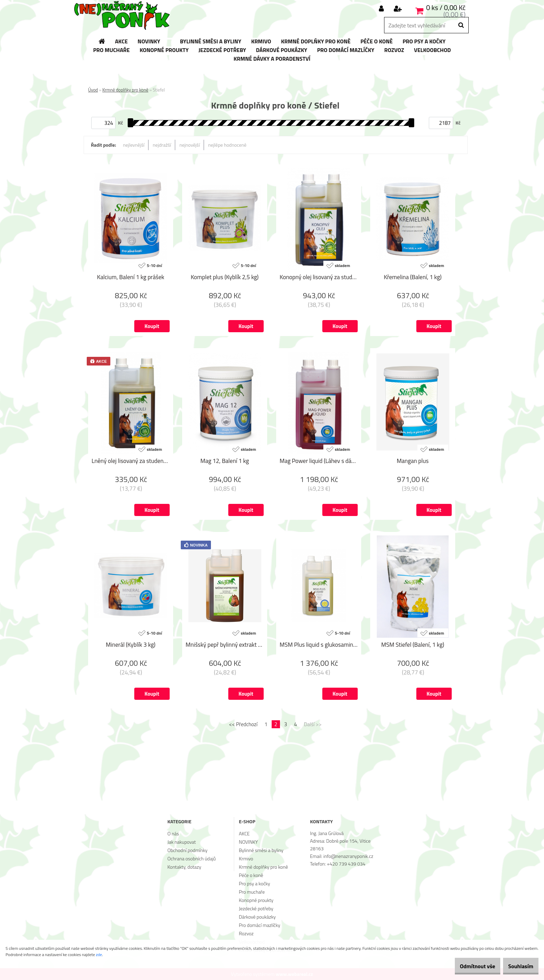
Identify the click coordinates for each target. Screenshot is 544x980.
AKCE (244, 833)
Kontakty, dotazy (184, 867)
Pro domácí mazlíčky (260, 925)
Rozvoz (246, 933)
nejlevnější (134, 145)
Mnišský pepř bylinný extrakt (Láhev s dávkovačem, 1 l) (225, 645)
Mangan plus (413, 461)
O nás (173, 833)
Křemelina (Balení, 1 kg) (413, 277)
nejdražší (162, 145)
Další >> (313, 724)
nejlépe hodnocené (227, 145)
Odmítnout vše (467, 966)
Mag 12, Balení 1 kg (225, 461)
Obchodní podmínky (187, 850)
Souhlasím (517, 966)
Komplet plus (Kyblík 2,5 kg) (225, 277)
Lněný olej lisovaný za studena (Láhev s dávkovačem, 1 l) (131, 461)
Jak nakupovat (181, 842)
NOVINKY (249, 842)
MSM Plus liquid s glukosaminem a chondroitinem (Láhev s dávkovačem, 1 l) (319, 645)
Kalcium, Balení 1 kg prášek (131, 277)
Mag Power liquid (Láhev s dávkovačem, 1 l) (319, 461)
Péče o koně (251, 875)
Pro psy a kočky (255, 883)
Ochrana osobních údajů (192, 858)
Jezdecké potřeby (256, 908)
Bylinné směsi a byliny (261, 850)
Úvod (93, 90)
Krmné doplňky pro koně (125, 90)
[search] (461, 25)
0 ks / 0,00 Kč (446, 7)
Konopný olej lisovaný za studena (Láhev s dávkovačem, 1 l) (319, 277)
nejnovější (190, 145)
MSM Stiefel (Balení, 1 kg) (413, 645)
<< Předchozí (243, 724)
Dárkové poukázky (257, 917)
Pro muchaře (252, 892)
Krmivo (246, 858)
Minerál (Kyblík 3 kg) (131, 645)
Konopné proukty (256, 900)
